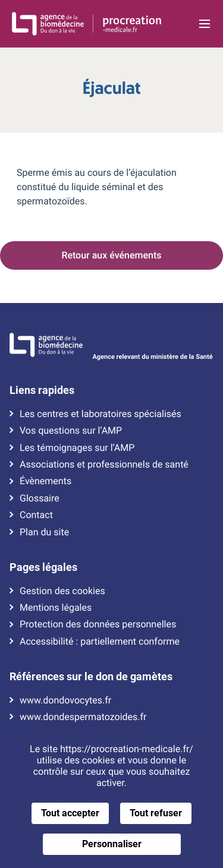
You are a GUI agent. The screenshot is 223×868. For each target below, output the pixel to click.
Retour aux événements (111, 255)
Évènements (45, 481)
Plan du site (44, 532)
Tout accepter (70, 813)
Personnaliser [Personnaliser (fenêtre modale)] (112, 844)
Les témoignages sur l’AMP (77, 448)
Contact (36, 515)
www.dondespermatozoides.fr (83, 717)
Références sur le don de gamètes (91, 677)
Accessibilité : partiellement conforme (100, 642)
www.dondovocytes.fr (65, 700)
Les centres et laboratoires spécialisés (100, 414)
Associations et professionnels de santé (104, 465)
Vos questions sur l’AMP (71, 431)
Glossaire (40, 498)
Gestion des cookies (62, 591)
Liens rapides (42, 390)
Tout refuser (156, 813)
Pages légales (43, 567)
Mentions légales (56, 608)
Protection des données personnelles (98, 624)
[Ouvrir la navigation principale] (204, 24)
